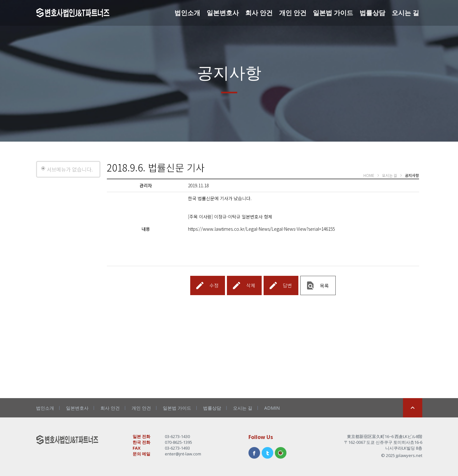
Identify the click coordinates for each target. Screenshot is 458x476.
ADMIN (272, 408)
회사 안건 (259, 13)
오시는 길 (405, 13)
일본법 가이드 (333, 13)
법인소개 (187, 13)
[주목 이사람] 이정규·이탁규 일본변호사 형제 (230, 217)
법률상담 (372, 13)
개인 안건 (293, 13)
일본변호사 (223, 13)
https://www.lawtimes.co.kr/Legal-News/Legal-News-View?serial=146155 (261, 229)
